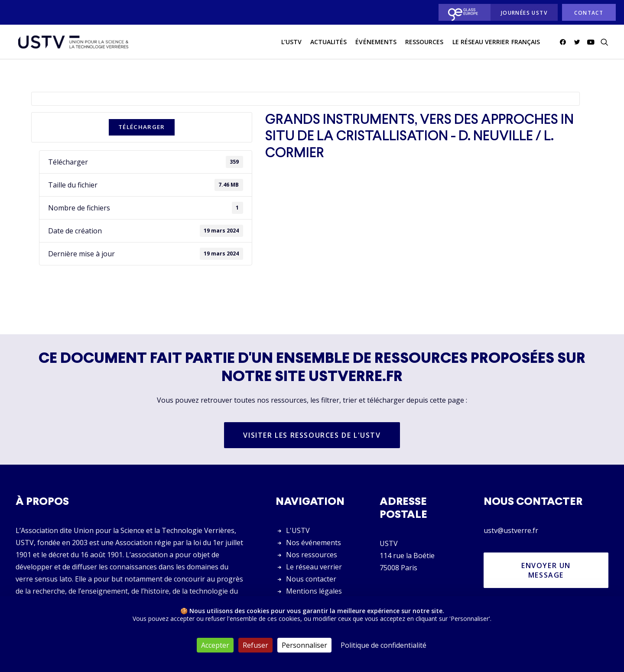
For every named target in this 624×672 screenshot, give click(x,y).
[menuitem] (462, 12)
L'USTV (298, 530)
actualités (329, 43)
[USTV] (72, 43)
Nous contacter (311, 579)
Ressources (424, 43)
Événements (376, 43)
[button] (564, 43)
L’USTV (291, 43)
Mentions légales (314, 591)
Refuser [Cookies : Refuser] (255, 645)
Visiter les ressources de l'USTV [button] (312, 436)
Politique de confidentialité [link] (383, 645)
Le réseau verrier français (496, 43)
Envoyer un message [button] (547, 570)
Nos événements (314, 543)
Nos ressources (312, 555)
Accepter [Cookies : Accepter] (215, 645)
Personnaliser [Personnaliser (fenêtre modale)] (304, 645)
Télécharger (142, 127)
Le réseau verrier (314, 567)
